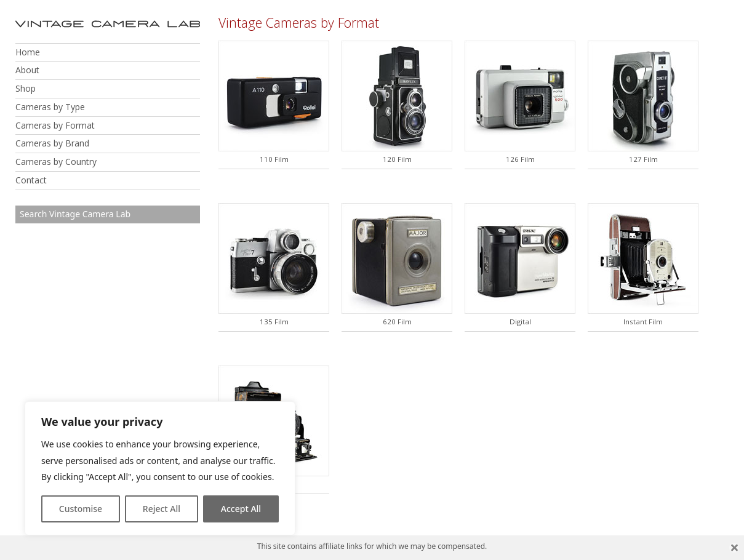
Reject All (162, 509)
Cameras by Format (55, 125)
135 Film (274, 322)
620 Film (397, 322)
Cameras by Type (50, 107)
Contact (31, 180)
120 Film (397, 159)
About (27, 70)
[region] (160, 468)
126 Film (520, 159)
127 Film (643, 159)
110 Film (274, 159)
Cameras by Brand (52, 143)
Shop (26, 88)
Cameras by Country (56, 162)
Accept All (241, 509)
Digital (520, 322)
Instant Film (643, 322)
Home (28, 52)
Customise (81, 509)
